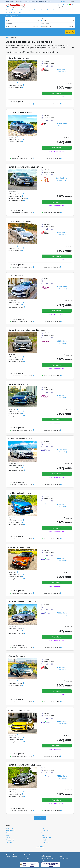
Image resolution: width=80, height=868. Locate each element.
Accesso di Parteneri (12, 857)
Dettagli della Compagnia (49, 859)
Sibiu (8, 38)
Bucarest (10, 828)
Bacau (9, 835)
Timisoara (45, 831)
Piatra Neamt (46, 838)
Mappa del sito (63, 859)
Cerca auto (70, 32)
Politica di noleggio (47, 857)
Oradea (44, 835)
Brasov (9, 833)
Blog (60, 857)
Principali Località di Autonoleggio (19, 10)
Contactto (27, 859)
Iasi (43, 828)
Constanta (10, 840)
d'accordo (62, 1)
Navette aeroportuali (14, 12)
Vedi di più (40, 846)
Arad (8, 838)
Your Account (63, 5)
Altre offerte (40, 818)
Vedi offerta (57, 93)
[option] (8, 21)
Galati (44, 840)
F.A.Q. (26, 857)
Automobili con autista (42, 10)
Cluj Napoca (11, 831)
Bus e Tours (58, 10)
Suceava (9, 842)
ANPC (43, 860)
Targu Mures (46, 842)
